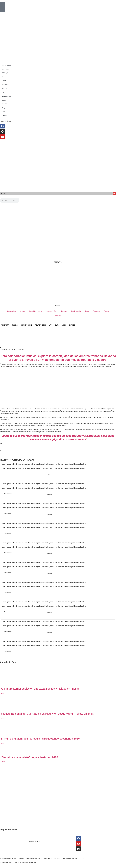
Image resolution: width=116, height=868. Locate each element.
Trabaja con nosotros (50, 842)
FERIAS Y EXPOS (41, 325)
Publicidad (65, 842)
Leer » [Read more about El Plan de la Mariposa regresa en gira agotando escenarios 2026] (3, 743)
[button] (58, 443)
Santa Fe (58, 316)
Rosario (107, 311)
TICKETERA (5, 325)
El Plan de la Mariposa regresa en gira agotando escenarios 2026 (40, 739)
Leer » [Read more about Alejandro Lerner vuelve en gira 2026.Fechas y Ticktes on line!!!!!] (3, 693)
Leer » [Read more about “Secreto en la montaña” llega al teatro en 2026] (3, 762)
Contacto (46, 837)
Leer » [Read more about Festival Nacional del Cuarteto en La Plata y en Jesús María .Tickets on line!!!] (3, 718)
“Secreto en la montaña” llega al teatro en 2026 (29, 757)
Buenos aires (11, 311)
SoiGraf (80, 859)
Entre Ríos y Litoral (36, 311)
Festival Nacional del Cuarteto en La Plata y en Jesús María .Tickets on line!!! (48, 714)
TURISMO (15, 325)
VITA (51, 325)
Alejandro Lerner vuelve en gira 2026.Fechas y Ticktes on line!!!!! (40, 689)
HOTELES (72, 325)
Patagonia (97, 311)
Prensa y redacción (68, 837)
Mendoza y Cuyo (52, 311)
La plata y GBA (76, 311)
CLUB (57, 325)
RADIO (64, 325)
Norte (87, 311)
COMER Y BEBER (27, 325)
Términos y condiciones (51, 839)
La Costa (64, 311)
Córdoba (23, 311)
